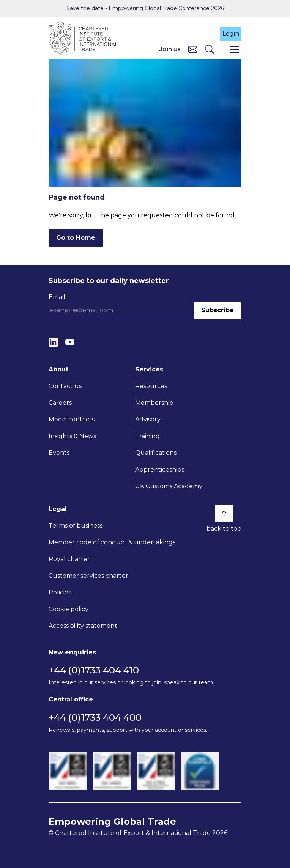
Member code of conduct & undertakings (112, 542)
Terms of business (76, 526)
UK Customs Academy (169, 486)
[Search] (210, 50)
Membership (154, 403)
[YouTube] (70, 342)
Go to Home (76, 238)
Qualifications (156, 453)
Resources (151, 386)
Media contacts (72, 419)
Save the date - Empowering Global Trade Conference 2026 (145, 8)
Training (147, 436)
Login (231, 34)
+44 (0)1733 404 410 (94, 670)
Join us (170, 49)
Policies (60, 592)
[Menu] (234, 50)
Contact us (65, 386)
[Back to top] (224, 513)
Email (57, 297)
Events (59, 453)
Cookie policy (69, 609)
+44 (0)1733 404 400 (95, 718)
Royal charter (69, 559)
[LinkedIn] (53, 342)
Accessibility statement (83, 626)
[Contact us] (193, 49)
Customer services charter (88, 576)
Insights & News (72, 436)
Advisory (148, 419)
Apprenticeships (160, 469)
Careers (60, 403)
